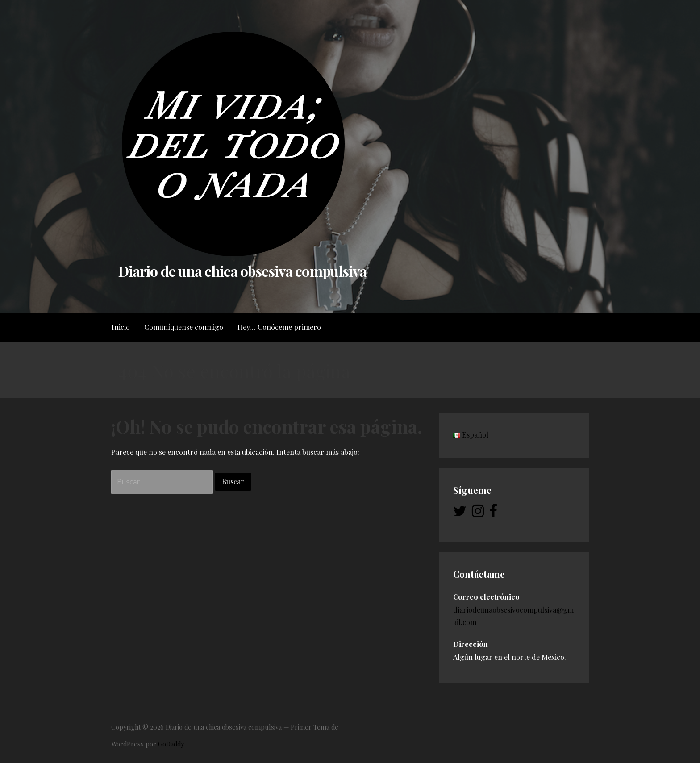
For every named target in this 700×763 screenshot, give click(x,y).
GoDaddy (171, 744)
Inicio (121, 327)
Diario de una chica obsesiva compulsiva (242, 271)
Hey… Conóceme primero (279, 327)
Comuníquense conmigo (184, 327)
